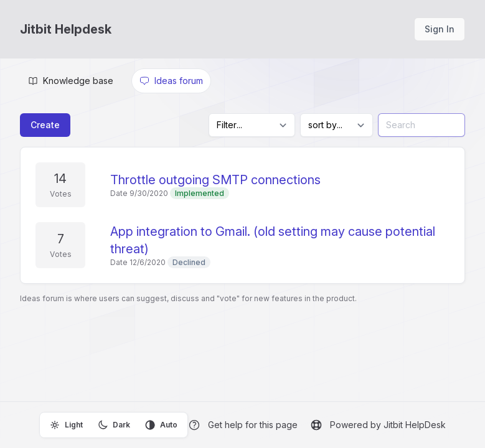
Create (45, 125)
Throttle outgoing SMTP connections (215, 180)
